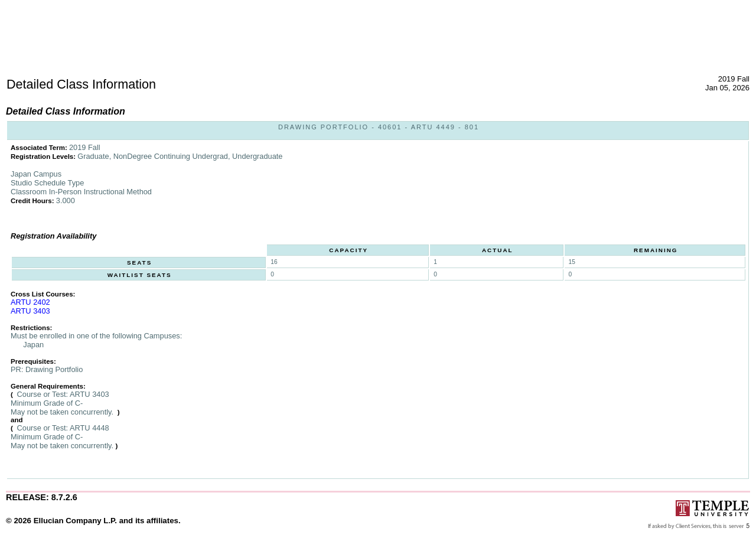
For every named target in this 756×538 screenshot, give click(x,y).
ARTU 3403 (30, 311)
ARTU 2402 (30, 302)
